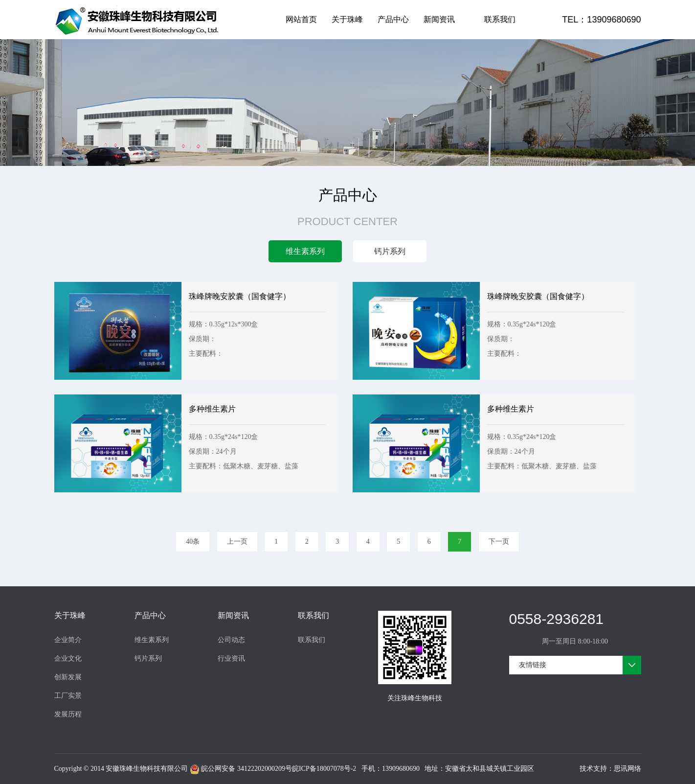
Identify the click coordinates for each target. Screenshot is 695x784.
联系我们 (500, 19)
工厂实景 (68, 696)
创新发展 (68, 677)
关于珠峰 (347, 19)
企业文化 (68, 658)
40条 (193, 542)
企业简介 (68, 640)
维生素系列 (152, 640)
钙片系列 (148, 658)
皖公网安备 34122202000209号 (241, 769)
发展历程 (68, 714)
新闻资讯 (439, 19)
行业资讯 (231, 658)
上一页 (237, 542)
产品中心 (393, 19)
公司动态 (231, 640)
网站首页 (301, 19)
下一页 (499, 542)
